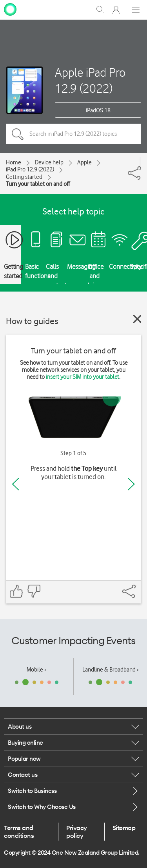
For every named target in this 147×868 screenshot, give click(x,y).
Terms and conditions (19, 832)
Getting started (24, 177)
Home (14, 162)
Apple (84, 162)
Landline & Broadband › (111, 670)
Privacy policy (77, 832)
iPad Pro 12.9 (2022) (30, 169)
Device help (49, 162)
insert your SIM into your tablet (83, 377)
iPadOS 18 (98, 110)
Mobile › (36, 670)
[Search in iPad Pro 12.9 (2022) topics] (73, 134)
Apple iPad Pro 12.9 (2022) (90, 80)
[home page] (10, 9)
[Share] (140, 162)
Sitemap (124, 828)
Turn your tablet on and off (38, 184)
